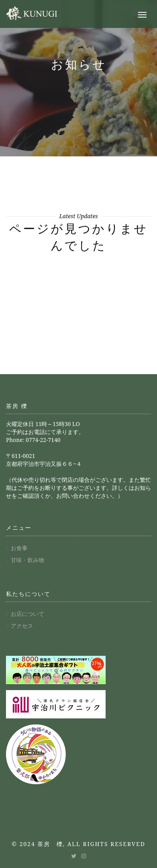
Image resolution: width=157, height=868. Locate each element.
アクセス (22, 626)
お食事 (19, 548)
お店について (27, 614)
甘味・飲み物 (27, 560)
